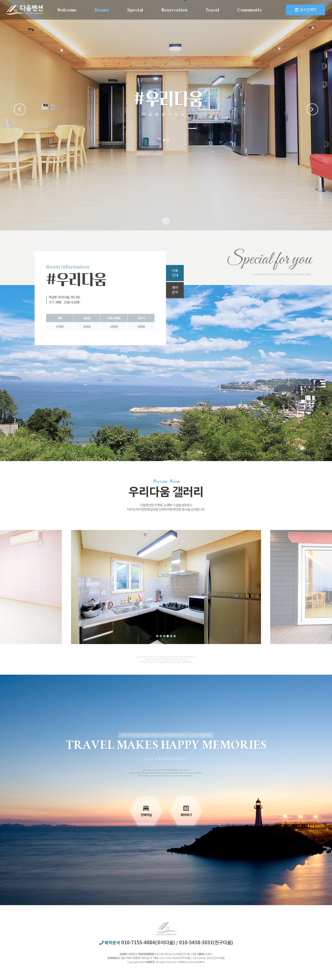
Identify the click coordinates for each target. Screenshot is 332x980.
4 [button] (168, 636)
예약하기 (186, 811)
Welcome (67, 10)
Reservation (175, 10)
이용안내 (175, 273)
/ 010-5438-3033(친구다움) (205, 942)
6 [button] (175, 636)
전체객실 (146, 811)
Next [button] (312, 109)
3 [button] (164, 636)
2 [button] (168, 140)
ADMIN (182, 962)
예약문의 (175, 290)
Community (250, 10)
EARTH (201, 962)
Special (135, 10)
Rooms (102, 10)
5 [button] (171, 636)
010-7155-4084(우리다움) (149, 942)
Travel (212, 10)
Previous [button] (20, 109)
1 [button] (164, 140)
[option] (166, 587)
